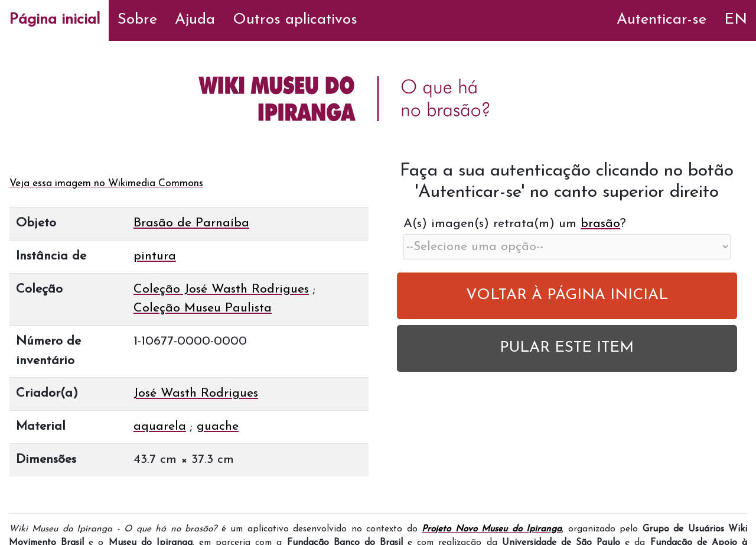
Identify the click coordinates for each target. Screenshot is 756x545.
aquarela (160, 426)
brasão (600, 224)
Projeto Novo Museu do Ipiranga (492, 529)
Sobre (137, 20)
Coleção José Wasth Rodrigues (221, 289)
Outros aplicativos (295, 20)
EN (736, 20)
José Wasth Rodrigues (196, 393)
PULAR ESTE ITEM (567, 348)
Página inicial (54, 20)
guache (218, 426)
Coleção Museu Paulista (203, 308)
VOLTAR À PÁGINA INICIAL (567, 295)
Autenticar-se (661, 20)
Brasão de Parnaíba (191, 223)
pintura (155, 256)
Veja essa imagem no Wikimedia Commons (106, 184)
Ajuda (195, 20)
